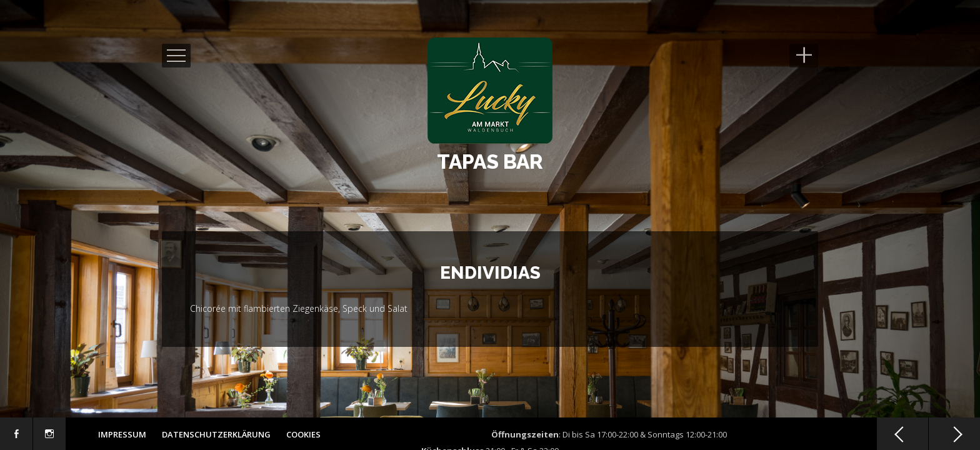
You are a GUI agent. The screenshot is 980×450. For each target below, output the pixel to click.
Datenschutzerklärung (216, 434)
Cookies (303, 434)
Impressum (122, 434)
